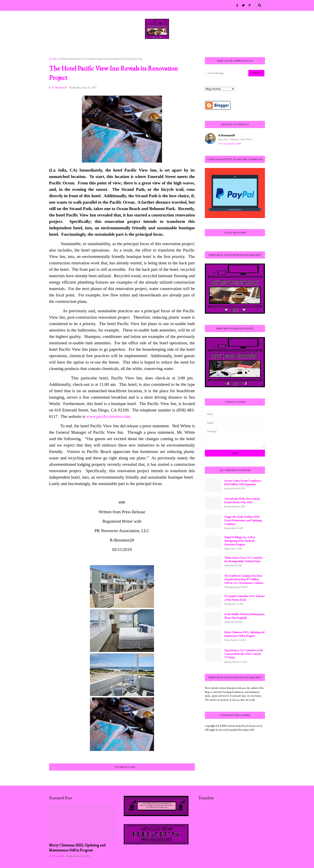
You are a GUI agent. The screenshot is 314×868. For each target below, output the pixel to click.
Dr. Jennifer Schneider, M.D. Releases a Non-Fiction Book (244, 598)
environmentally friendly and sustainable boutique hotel (101, 59)
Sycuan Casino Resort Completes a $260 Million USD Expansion (243, 482)
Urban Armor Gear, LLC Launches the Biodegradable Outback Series (243, 559)
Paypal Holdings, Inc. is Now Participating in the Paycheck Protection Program (240, 541)
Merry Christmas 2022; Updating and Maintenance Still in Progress (77, 848)
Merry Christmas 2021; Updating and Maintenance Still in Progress (244, 634)
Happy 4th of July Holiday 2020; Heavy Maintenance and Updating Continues (243, 520)
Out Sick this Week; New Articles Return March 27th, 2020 (242, 500)
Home (53, 59)
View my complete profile (230, 143)
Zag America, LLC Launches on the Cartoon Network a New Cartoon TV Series (244, 654)
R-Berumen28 (226, 135)
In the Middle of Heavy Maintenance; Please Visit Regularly (245, 616)
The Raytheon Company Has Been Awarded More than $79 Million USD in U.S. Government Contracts (244, 579)
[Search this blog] (227, 73)
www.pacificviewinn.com (108, 416)
